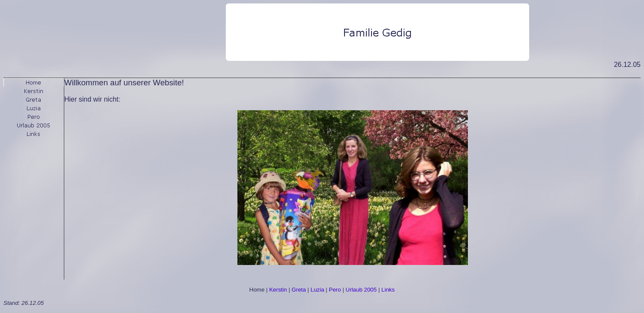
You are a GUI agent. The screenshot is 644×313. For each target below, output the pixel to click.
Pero (335, 290)
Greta (299, 290)
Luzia (318, 290)
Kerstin (278, 290)
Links (388, 290)
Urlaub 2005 (361, 290)
